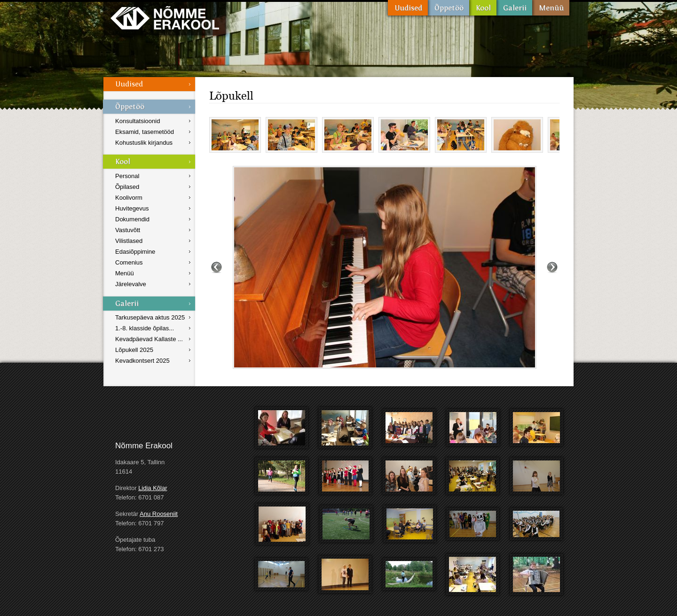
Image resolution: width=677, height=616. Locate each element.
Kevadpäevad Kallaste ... (149, 339)
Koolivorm (129, 198)
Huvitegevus (132, 208)
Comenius (129, 262)
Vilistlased (129, 241)
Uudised (408, 8)
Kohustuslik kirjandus (144, 143)
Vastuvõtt (128, 230)
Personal (127, 176)
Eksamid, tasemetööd (145, 132)
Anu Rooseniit (159, 514)
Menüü (551, 8)
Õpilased (127, 187)
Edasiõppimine (135, 252)
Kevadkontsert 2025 (142, 361)
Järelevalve (131, 284)
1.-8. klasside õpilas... (145, 328)
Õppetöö (449, 8)
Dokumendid (132, 219)
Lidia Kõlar (153, 488)
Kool (483, 8)
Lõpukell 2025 (134, 350)
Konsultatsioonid (138, 121)
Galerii (514, 8)
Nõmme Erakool (165, 18)
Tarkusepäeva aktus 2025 (150, 317)
